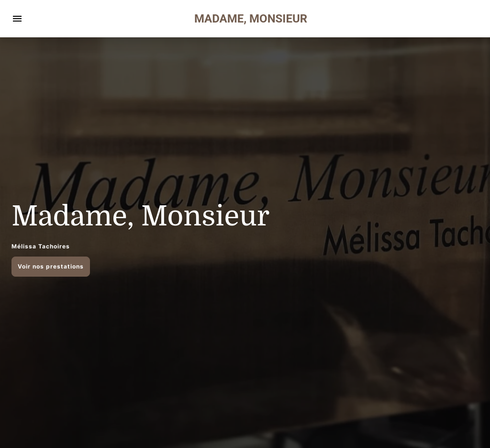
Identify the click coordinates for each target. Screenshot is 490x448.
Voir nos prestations (51, 266)
